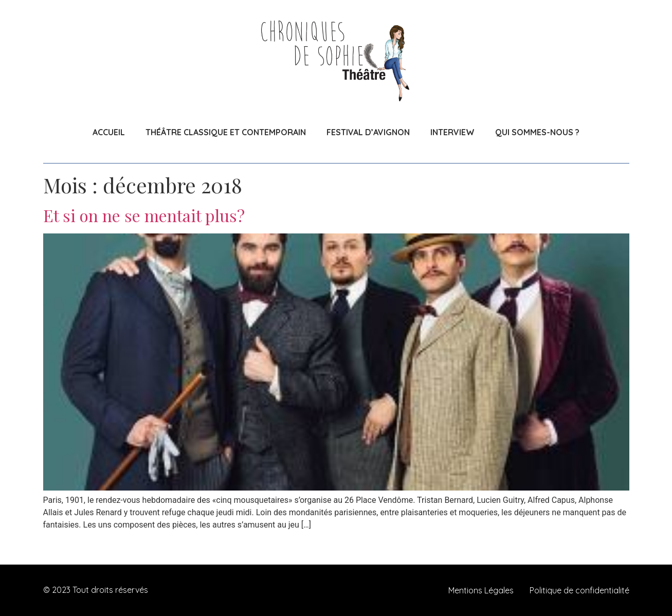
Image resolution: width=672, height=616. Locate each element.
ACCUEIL (109, 132)
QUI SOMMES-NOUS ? (537, 132)
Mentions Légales (481, 590)
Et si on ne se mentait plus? (144, 215)
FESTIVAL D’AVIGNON (368, 132)
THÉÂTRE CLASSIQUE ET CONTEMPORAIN (226, 132)
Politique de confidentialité (579, 590)
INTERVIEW (452, 132)
